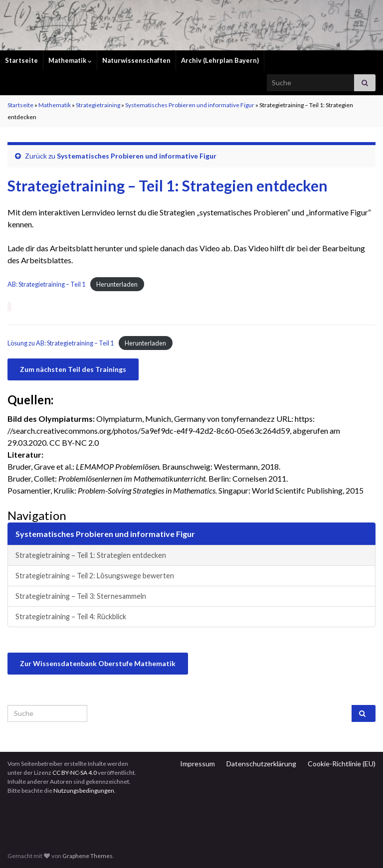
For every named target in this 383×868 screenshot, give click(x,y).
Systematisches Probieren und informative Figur (190, 105)
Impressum (197, 764)
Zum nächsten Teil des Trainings (73, 369)
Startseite (21, 60)
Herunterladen (117, 284)
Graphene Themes (88, 856)
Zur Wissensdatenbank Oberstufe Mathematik (98, 663)
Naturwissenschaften (136, 60)
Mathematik (70, 60)
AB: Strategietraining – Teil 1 (46, 284)
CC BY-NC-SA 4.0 (75, 773)
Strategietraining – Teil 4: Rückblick (71, 616)
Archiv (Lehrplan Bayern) (220, 60)
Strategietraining (98, 105)
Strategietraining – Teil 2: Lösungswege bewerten (95, 576)
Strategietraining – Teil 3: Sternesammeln (81, 596)
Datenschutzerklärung (261, 764)
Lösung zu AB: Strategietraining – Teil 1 (61, 343)
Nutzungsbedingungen (84, 790)
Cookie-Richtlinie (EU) (342, 764)
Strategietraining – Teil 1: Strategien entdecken (91, 555)
